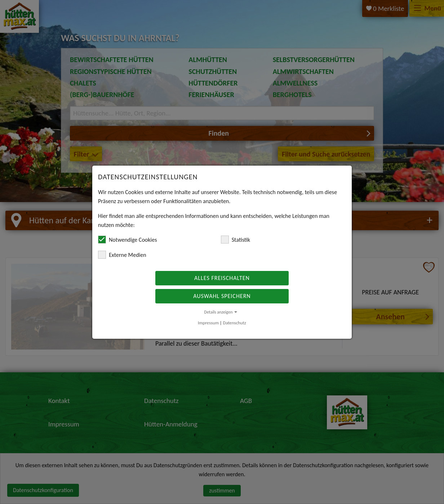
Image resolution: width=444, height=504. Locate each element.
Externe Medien (122, 255)
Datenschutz (235, 323)
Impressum (208, 323)
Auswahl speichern (222, 296)
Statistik (236, 240)
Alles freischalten (222, 278)
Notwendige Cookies (127, 240)
